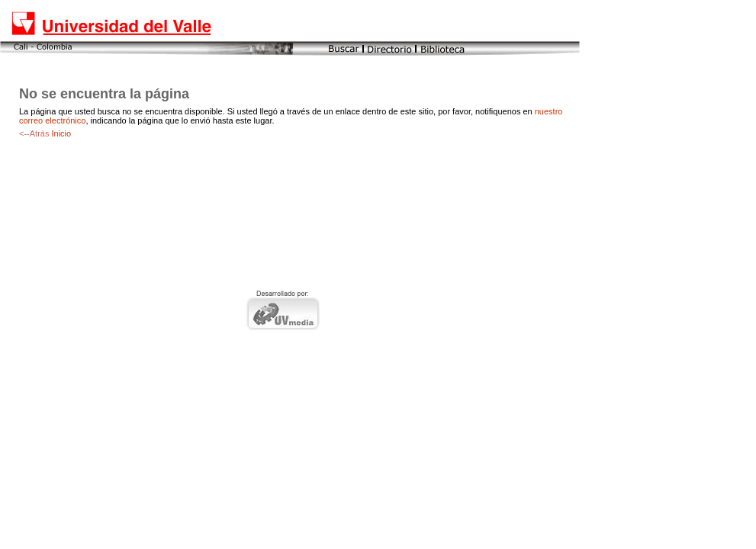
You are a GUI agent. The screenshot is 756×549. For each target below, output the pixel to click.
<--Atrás (34, 133)
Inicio (62, 133)
